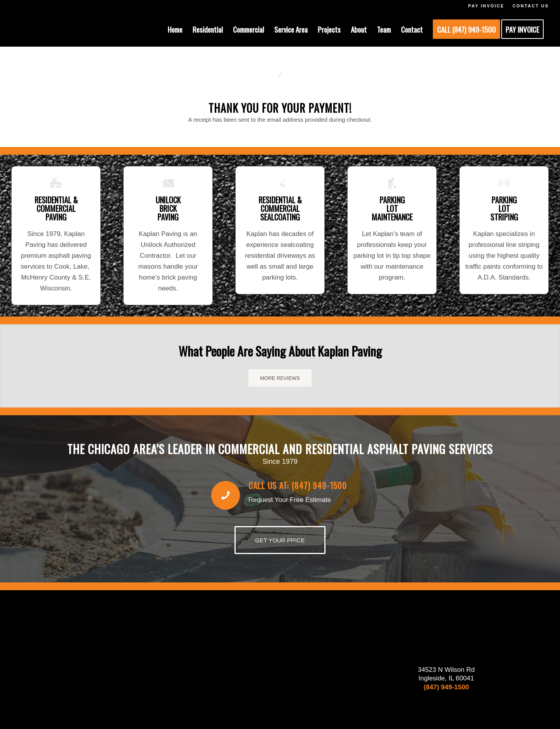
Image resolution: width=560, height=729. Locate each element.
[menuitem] (175, 29)
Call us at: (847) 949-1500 (298, 485)
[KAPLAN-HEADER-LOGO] (63, 29)
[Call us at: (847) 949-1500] (226, 495)
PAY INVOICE (486, 6)
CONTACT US (531, 6)
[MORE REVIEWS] (280, 378)
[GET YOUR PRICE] (280, 540)
